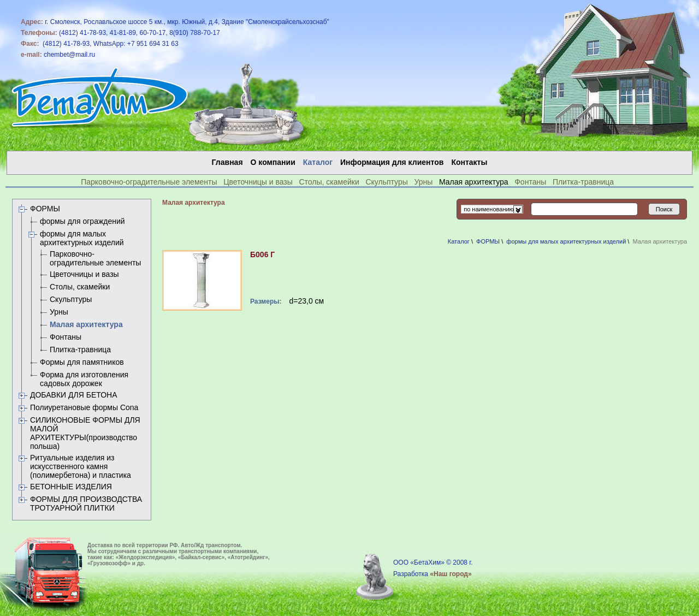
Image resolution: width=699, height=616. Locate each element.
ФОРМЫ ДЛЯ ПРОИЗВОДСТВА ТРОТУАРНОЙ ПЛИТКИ (86, 504)
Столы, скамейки (329, 182)
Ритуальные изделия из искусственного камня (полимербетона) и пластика (81, 466)
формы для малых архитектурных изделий (82, 238)
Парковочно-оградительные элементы (149, 182)
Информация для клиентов (392, 162)
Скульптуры (386, 182)
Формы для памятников (82, 362)
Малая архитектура (86, 324)
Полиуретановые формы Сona (84, 407)
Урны (423, 182)
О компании (273, 162)
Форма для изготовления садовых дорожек (84, 379)
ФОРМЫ (45, 209)
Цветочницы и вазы (258, 182)
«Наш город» (451, 574)
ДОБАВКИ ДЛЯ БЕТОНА (74, 395)
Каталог (459, 241)
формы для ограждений (82, 221)
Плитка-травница (583, 182)
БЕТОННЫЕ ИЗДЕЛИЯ (71, 487)
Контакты (469, 162)
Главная (227, 162)
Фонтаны (530, 182)
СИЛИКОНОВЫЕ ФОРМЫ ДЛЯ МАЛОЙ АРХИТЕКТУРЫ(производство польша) (85, 433)
